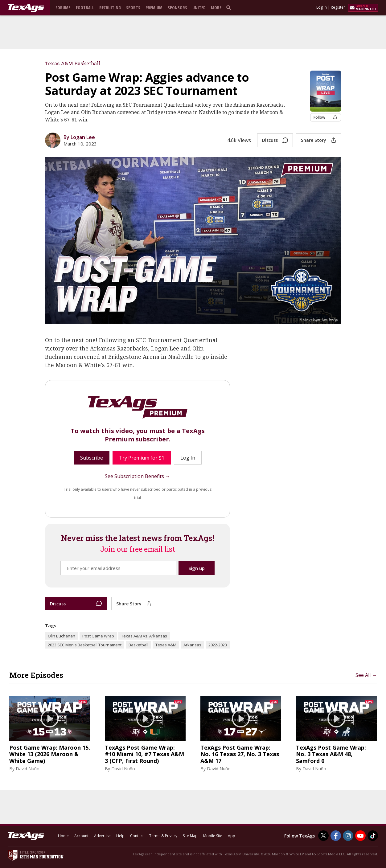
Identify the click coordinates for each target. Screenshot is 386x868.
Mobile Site (213, 836)
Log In (322, 7)
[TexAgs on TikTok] (373, 836)
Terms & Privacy (163, 836)
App (232, 836)
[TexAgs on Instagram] (348, 836)
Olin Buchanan (62, 636)
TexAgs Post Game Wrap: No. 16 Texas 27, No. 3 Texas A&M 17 (240, 754)
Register (338, 7)
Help (120, 836)
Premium (154, 8)
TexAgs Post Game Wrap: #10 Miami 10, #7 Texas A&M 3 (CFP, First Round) (144, 754)
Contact (137, 836)
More (216, 8)
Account (81, 836)
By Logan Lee (79, 137)
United (199, 8)
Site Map (190, 836)
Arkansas (192, 645)
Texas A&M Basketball (73, 63)
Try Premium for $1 (142, 458)
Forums (63, 8)
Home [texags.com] (63, 836)
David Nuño (28, 769)
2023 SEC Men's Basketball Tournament (85, 645)
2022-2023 (218, 645)
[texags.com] (26, 8)
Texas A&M (166, 645)
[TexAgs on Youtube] (360, 836)
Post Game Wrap (98, 636)
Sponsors (177, 8)
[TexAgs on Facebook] (336, 836)
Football (85, 8)
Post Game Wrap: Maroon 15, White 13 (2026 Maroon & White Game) (50, 754)
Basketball (138, 645)
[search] (230, 7)
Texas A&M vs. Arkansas (144, 636)
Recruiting (110, 8)
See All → (366, 675)
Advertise (102, 836)
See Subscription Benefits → (138, 476)
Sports (133, 8)
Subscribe (92, 458)
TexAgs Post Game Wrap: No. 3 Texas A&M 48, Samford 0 (331, 754)
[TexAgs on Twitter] (323, 836)
